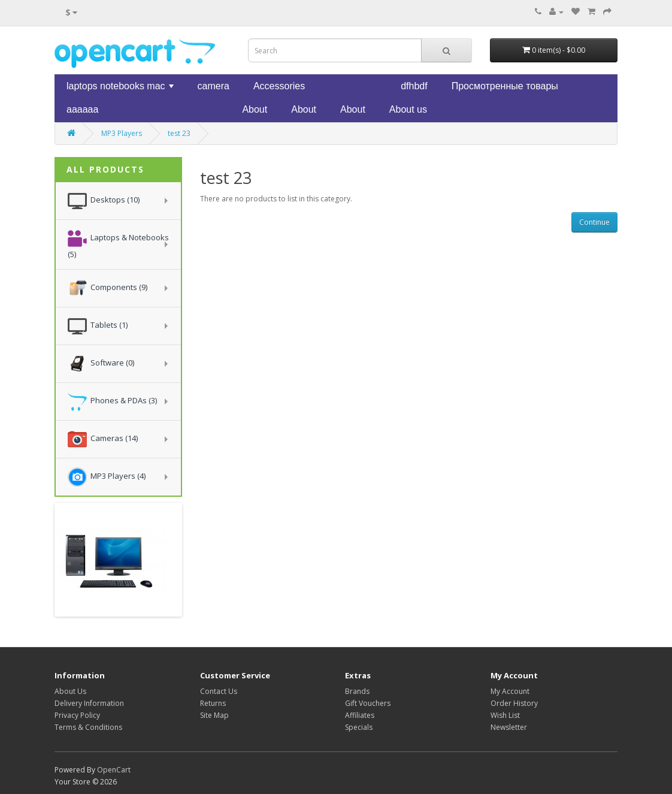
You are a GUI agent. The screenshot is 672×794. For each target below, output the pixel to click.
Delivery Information (89, 703)
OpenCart (114, 770)
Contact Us (219, 691)
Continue (594, 222)
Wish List (505, 715)
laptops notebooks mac (121, 89)
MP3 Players (122, 133)
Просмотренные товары (505, 86)
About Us (70, 691)
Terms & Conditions (88, 727)
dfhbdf (414, 86)
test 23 (179, 133)
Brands (357, 691)
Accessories (279, 86)
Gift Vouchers (368, 703)
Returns (213, 703)
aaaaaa (82, 109)
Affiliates (360, 715)
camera (214, 86)
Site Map (214, 715)
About (255, 109)
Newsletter (509, 727)
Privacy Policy (77, 715)
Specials (359, 727)
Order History (514, 703)
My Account (510, 691)
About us (408, 109)
